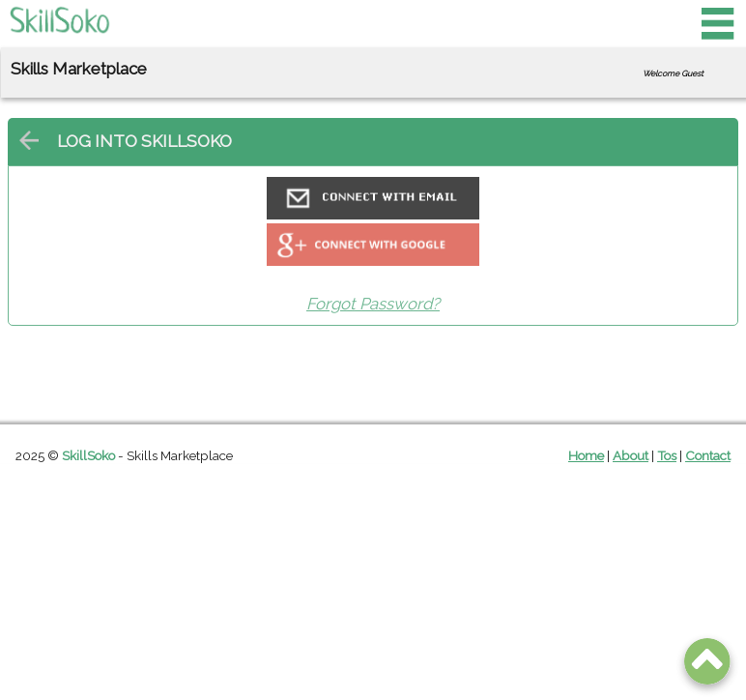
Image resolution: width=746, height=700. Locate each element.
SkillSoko (88, 455)
